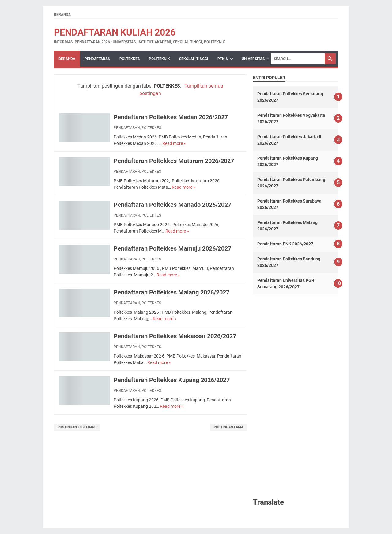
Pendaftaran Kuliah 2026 (115, 32)
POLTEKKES (130, 59)
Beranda (62, 15)
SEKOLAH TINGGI (194, 59)
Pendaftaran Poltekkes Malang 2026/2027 (171, 292)
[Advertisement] (296, 396)
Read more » (174, 143)
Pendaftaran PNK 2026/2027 (285, 244)
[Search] (298, 59)
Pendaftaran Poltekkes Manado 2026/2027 (172, 205)
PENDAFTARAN (97, 59)
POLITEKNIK (159, 59)
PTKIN (223, 59)
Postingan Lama (228, 427)
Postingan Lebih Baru (77, 427)
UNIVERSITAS (253, 59)
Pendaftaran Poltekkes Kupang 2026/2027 (172, 380)
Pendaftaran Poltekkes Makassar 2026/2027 (175, 336)
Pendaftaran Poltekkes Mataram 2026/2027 (174, 161)
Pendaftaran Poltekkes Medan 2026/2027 (171, 117)
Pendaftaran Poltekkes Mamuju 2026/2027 (172, 248)
